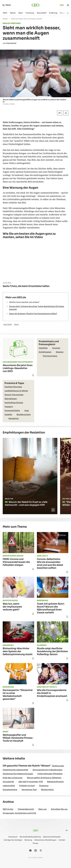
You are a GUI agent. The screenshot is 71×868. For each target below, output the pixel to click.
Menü (6, 5)
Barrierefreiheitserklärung (30, 837)
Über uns (42, 809)
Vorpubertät (8, 782)
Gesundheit (42, 13)
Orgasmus (44, 786)
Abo (62, 5)
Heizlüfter (43, 348)
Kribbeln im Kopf (27, 786)
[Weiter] (68, 13)
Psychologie (65, 13)
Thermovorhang (50, 356)
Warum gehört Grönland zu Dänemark (44, 778)
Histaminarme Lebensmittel (15, 770)
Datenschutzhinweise (52, 837)
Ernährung (53, 13)
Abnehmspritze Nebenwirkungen (18, 774)
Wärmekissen (11, 399)
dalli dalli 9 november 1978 (31, 782)
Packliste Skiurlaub (13, 387)
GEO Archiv (8, 809)
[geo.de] (35, 5)
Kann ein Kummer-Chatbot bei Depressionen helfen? (33, 314)
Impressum (13, 837)
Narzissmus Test (29, 790)
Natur (21, 13)
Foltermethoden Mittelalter (50, 774)
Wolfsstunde (58, 766)
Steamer (60, 352)
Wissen (5, 19)
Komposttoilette (12, 411)
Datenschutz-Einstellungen (45, 840)
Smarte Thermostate (14, 395)
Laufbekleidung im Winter (16, 391)
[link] (68, 5)
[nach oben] (67, 830)
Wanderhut (14, 418)
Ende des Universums (13, 778)
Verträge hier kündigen (13, 840)
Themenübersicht (26, 809)
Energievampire (10, 790)
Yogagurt (9, 407)
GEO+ (5, 13)
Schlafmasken (45, 352)
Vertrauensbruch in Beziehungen (47, 770)
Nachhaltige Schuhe (14, 403)
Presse (35, 843)
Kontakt (62, 840)
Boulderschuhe (24, 414)
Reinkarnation (47, 790)
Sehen (16, 325)
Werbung (28, 840)
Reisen (13, 13)
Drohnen (56, 348)
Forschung (30, 13)
